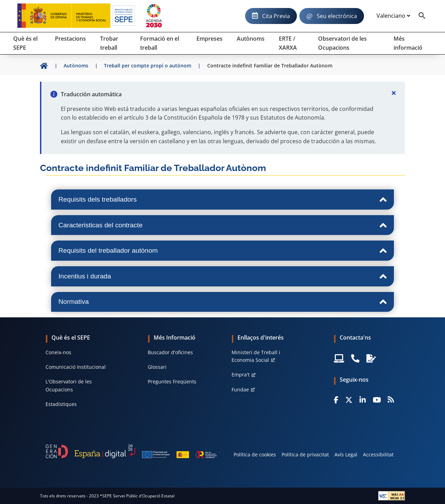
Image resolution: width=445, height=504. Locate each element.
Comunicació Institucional (76, 367)
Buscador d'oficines (170, 352)
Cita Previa (276, 16)
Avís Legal (346, 454)
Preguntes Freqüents (172, 381)
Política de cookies (255, 454)
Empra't (241, 375)
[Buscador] (422, 16)
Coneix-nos (58, 352)
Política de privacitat (305, 454)
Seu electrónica (337, 16)
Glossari (157, 367)
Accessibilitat (378, 454)
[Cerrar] (394, 93)
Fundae (240, 389)
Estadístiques (61, 404)
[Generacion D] (131, 451)
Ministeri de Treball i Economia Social (256, 356)
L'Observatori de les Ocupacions (69, 385)
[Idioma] (393, 16)
